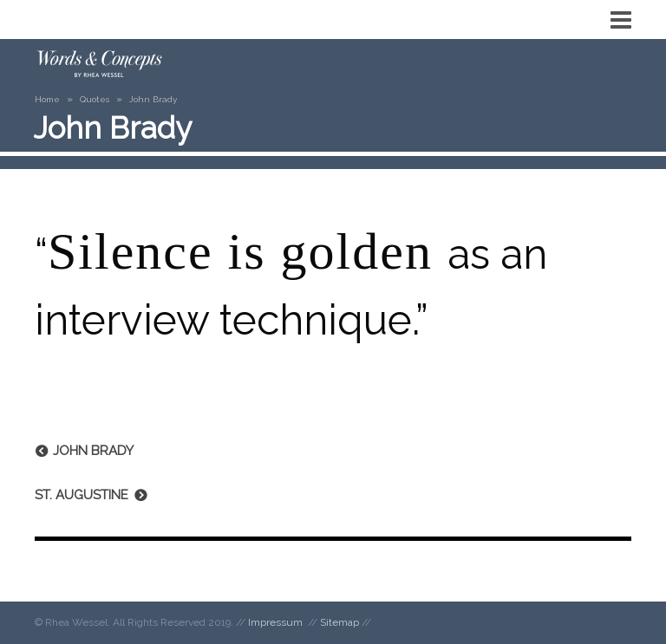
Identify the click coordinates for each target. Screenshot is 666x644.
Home (47, 99)
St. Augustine (82, 495)
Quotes (95, 99)
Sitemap (340, 622)
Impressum (275, 622)
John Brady (93, 451)
